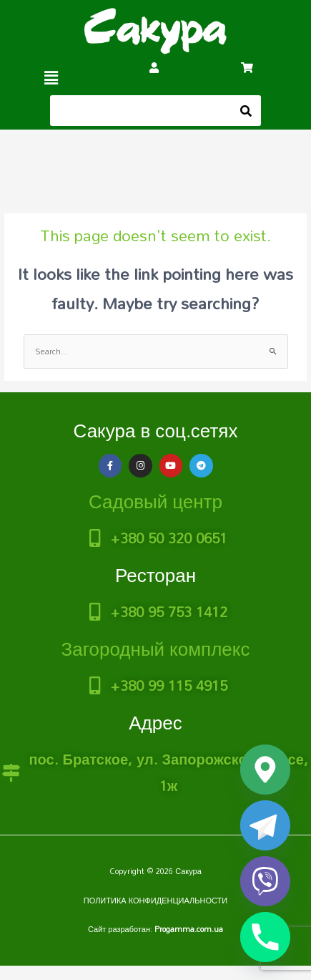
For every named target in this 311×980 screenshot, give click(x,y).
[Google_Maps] (265, 770)
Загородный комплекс (155, 649)
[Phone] (265, 937)
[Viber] (265, 881)
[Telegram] (265, 825)
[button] (51, 78)
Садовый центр (155, 501)
